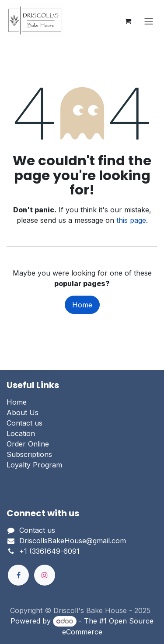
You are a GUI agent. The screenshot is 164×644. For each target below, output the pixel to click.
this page (131, 220)
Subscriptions (29, 454)
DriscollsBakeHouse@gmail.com (73, 541)
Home (82, 305)
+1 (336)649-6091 (49, 551)
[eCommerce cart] (128, 21)
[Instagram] (45, 575)
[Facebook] (18, 575)
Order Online (28, 444)
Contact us (24, 423)
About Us (23, 412)
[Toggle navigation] (149, 21)
